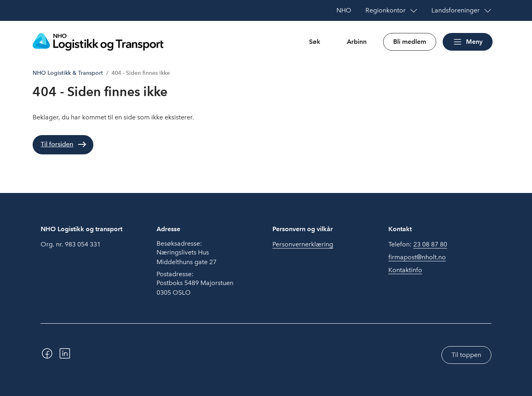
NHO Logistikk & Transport (68, 73)
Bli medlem (410, 42)
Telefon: (418, 244)
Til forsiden (57, 144)
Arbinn (357, 42)
